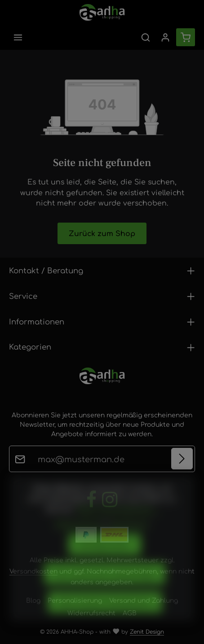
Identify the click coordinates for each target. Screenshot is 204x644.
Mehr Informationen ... (118, 522)
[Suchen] (146, 37)
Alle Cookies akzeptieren (105, 615)
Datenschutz (79, 537)
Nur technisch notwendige (105, 586)
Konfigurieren (105, 558)
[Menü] (18, 37)
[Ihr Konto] (165, 37)
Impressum (129, 537)
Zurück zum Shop (102, 233)
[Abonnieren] (182, 459)
